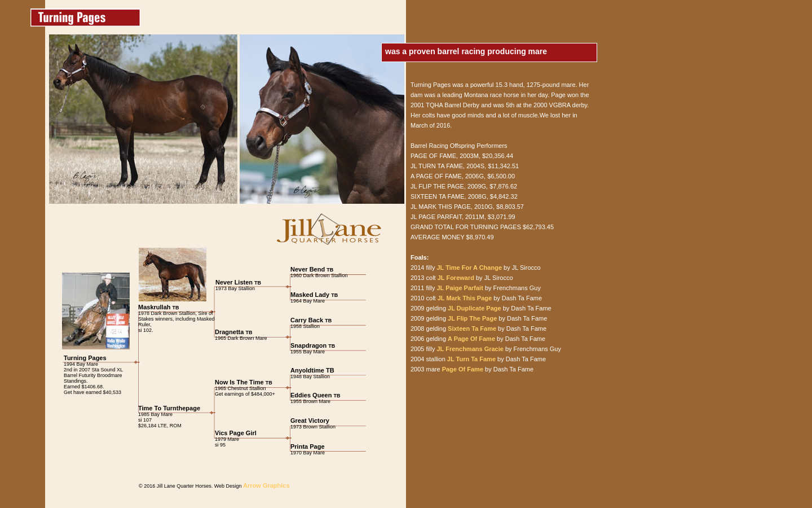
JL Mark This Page (465, 298)
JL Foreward (455, 278)
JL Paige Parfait (460, 288)
